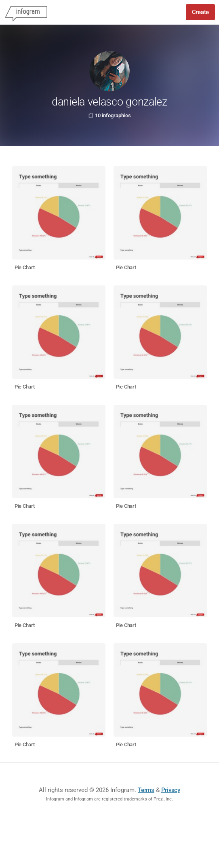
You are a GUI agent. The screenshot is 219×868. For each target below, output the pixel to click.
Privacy (171, 790)
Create (200, 12)
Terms (146, 790)
